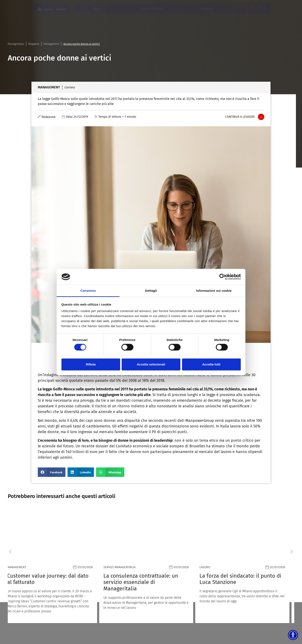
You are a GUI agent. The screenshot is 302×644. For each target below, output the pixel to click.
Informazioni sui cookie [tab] (214, 291)
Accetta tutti (211, 364)
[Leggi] (55, 565)
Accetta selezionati (151, 364)
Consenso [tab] (88, 291)
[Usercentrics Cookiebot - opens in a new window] (222, 277)
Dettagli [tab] (151, 291)
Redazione (49, 117)
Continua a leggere (240, 117)
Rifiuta (91, 364)
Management (51, 44)
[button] (52, 472)
